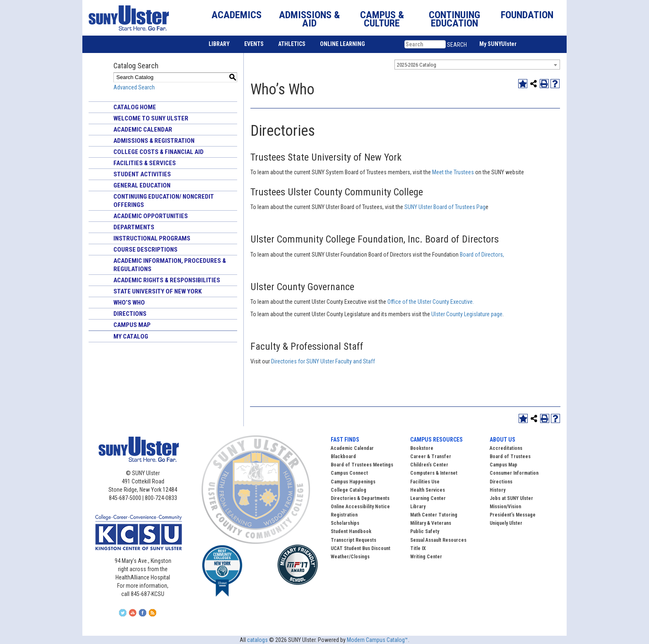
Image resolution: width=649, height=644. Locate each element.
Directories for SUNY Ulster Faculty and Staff (324, 361)
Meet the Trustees (453, 172)
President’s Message (513, 515)
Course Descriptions (145, 250)
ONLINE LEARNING (343, 44)
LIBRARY (219, 44)
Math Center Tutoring (434, 515)
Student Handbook (351, 531)
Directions (130, 314)
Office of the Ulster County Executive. (431, 302)
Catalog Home (135, 107)
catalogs (257, 640)
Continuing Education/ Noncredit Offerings (164, 201)
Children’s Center (429, 465)
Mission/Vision (505, 507)
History (498, 490)
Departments (134, 227)
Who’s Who (129, 303)
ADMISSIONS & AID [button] (309, 19)
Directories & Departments (360, 498)
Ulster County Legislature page (466, 314)
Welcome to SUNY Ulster (151, 118)
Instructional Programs (152, 238)
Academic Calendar (143, 130)
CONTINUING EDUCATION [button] (454, 19)
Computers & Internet (434, 473)
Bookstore (422, 448)
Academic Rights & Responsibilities (167, 280)
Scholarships (345, 523)
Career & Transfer (431, 457)
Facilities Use (425, 482)
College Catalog (349, 490)
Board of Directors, (483, 255)
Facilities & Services (145, 163)
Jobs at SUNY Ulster (511, 498)
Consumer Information (514, 473)
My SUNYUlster (498, 44)
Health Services (428, 490)
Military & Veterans (431, 523)
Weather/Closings (350, 557)
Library (418, 507)
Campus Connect (349, 473)
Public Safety (425, 531)
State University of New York (157, 291)
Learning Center (428, 498)
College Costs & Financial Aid (159, 152)
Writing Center (426, 557)
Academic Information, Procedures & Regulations (170, 265)
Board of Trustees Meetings (362, 465)
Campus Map (132, 325)
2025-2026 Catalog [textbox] (417, 65)
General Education (142, 185)
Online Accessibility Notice (360, 507)
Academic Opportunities (151, 216)
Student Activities (142, 174)
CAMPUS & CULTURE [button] (382, 19)
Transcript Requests (353, 540)
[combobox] (477, 65)
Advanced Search (134, 87)
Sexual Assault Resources (438, 540)
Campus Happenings (353, 482)
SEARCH (457, 45)
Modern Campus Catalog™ (377, 640)
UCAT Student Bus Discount (361, 548)
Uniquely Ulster (506, 523)
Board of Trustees (510, 457)
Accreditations (506, 448)
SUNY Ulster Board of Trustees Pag (445, 207)
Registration (344, 515)
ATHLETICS (292, 44)
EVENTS (254, 44)
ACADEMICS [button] (237, 15)
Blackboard (343, 457)
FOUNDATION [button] (527, 15)
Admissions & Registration (154, 141)
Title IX (418, 548)
